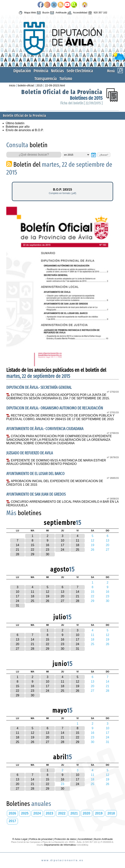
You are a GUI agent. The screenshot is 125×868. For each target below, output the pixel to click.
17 (63, 545)
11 (77, 540)
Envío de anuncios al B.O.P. (25, 130)
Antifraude (58, 13)
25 (77, 550)
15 (32, 545)
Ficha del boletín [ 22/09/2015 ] (81, 103)
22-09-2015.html (55, 85)
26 (48, 601)
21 (18, 550)
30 (48, 554)
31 (18, 605)
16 (48, 545)
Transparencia (46, 79)
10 (63, 540)
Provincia (41, 71)
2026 (12, 813)
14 (18, 545)
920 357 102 (97, 13)
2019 (99, 813)
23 (48, 550)
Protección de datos (65, 839)
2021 (74, 813)
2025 (25, 813)
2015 (39, 85)
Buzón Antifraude (103, 839)
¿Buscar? (104, 155)
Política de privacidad (41, 839)
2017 (12, 821)
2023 (50, 813)
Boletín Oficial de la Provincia (62, 92)
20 (63, 596)
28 (18, 554)
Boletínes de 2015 (86, 98)
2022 (62, 813)
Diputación (22, 71)
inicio (12, 85)
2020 (87, 813)
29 (32, 554)
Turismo (66, 79)
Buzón (43, 13)
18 (77, 545)
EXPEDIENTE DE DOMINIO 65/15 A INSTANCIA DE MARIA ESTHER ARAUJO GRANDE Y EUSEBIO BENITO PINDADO (56, 462)
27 (63, 601)
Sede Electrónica (80, 71)
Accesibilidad (77, 13)
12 (48, 592)
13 (63, 592)
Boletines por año (18, 127)
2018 (111, 813)
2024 (37, 813)
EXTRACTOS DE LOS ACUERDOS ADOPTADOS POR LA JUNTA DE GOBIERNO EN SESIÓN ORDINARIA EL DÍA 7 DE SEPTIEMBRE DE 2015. (58, 397)
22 (32, 550)
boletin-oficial (26, 85)
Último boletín (15, 123)
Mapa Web (27, 13)
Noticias (57, 71)
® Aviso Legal (20, 839)
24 (63, 550)
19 (48, 596)
